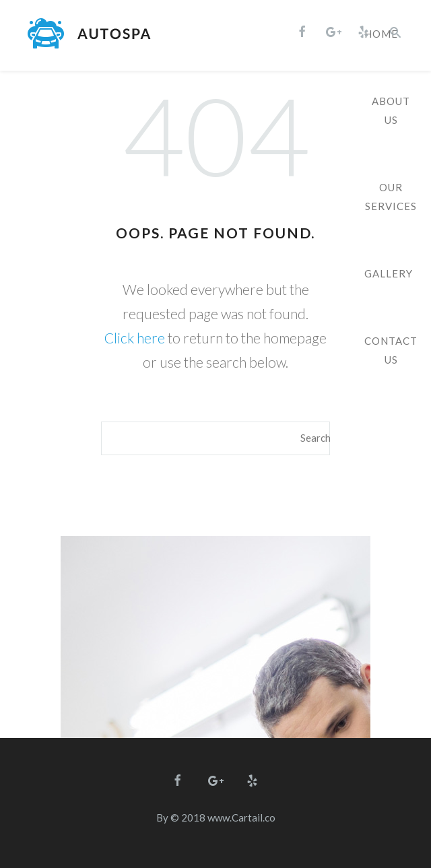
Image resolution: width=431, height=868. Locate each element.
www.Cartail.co (241, 817)
